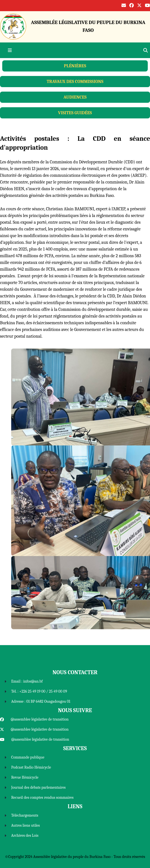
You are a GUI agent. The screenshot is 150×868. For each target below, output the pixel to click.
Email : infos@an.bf (27, 681)
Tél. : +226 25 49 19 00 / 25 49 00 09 (39, 691)
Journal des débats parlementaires (38, 787)
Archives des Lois (25, 835)
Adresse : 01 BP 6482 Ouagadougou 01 (41, 701)
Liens (75, 806)
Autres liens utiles (25, 825)
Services (75, 748)
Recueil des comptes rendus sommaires (42, 797)
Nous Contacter (75, 672)
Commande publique (28, 757)
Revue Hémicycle (25, 777)
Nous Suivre (75, 710)
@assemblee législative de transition (40, 719)
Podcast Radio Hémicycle (31, 767)
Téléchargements (25, 815)
